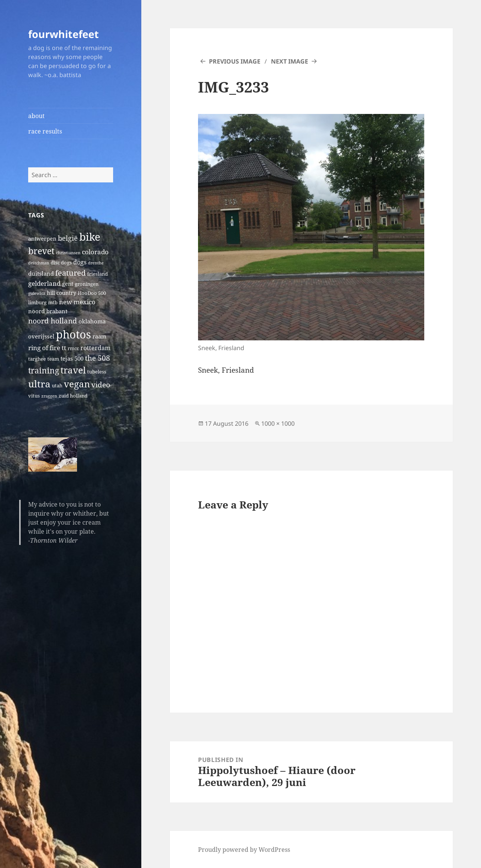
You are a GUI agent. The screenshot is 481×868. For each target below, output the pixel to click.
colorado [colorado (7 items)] (95, 252)
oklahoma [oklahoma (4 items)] (92, 321)
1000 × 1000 (278, 423)
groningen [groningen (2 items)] (87, 284)
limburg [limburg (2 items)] (37, 303)
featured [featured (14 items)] (70, 273)
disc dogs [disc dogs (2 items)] (61, 263)
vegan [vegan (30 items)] (77, 384)
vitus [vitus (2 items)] (34, 396)
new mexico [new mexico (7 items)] (77, 302)
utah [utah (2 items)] (57, 386)
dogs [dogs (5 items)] (80, 262)
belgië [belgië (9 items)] (68, 238)
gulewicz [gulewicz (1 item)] (37, 293)
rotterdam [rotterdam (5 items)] (95, 348)
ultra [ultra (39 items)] (39, 384)
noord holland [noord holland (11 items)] (53, 321)
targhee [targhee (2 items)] (37, 359)
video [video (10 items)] (101, 385)
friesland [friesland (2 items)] (98, 274)
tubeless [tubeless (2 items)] (97, 372)
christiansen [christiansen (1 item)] (68, 253)
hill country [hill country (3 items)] (62, 293)
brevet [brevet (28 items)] (41, 251)
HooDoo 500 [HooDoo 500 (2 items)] (92, 293)
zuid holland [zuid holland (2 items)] (73, 396)
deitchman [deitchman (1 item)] (39, 263)
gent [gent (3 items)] (68, 284)
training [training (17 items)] (44, 370)
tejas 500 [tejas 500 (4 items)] (72, 358)
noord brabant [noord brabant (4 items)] (48, 311)
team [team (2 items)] (53, 359)
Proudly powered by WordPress (244, 850)
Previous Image (235, 61)
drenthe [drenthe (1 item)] (96, 263)
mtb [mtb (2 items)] (53, 303)
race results (45, 131)
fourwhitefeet (64, 34)
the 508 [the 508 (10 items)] (98, 358)
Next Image (290, 61)
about (36, 116)
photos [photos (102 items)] (73, 334)
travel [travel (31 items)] (73, 370)
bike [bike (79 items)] (90, 237)
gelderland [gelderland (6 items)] (44, 283)
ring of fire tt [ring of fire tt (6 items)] (47, 348)
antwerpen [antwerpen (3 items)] (42, 239)
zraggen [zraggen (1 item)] (49, 396)
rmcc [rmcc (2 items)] (73, 348)
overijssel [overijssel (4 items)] (41, 336)
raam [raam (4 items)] (99, 336)
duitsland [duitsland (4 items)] (41, 273)
